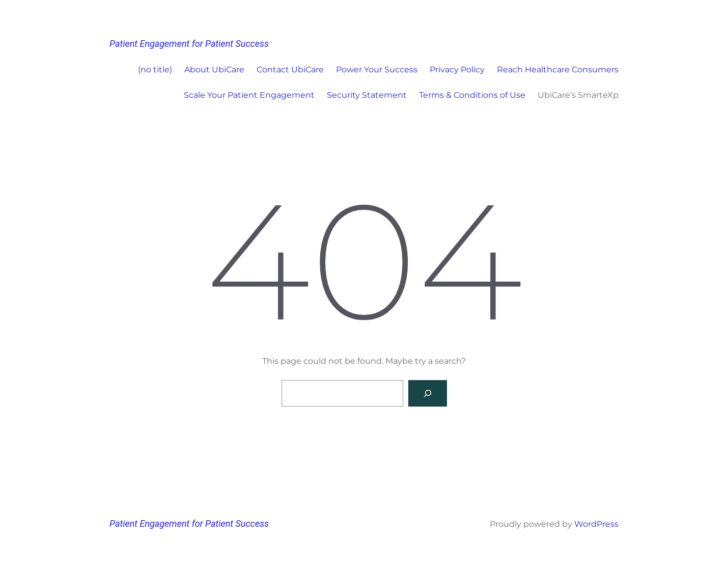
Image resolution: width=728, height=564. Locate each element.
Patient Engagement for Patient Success (189, 44)
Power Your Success (377, 70)
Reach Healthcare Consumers (558, 70)
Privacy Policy (457, 70)
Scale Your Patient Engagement (249, 95)
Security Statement (367, 95)
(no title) (155, 70)
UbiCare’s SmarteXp (578, 95)
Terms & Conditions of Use (472, 95)
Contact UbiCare (290, 70)
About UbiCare (214, 70)
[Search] (428, 393)
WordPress (596, 524)
